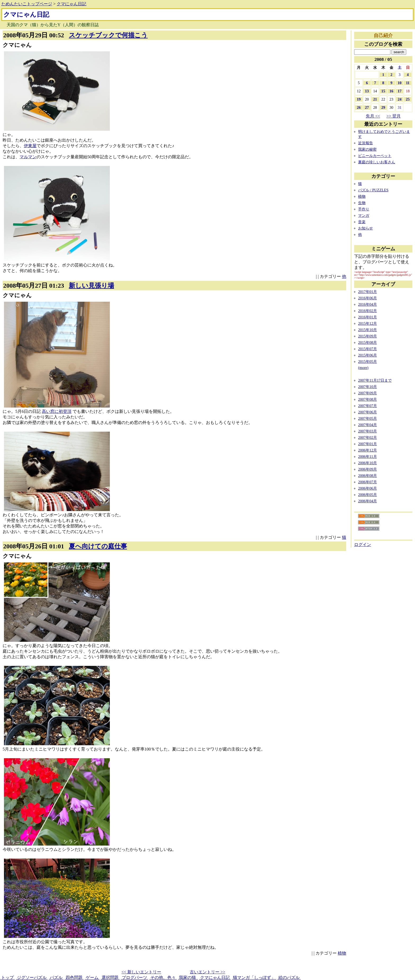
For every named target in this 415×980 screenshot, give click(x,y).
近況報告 (366, 143)
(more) (363, 368)
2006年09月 (367, 469)
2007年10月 (367, 387)
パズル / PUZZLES (373, 190)
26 (359, 107)
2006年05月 (367, 495)
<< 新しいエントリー (141, 972)
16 (391, 91)
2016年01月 (367, 317)
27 (367, 107)
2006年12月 (367, 450)
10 (399, 83)
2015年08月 (367, 342)
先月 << (373, 116)
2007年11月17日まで (375, 380)
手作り (364, 209)
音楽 (362, 222)
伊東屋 (30, 146)
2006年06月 (367, 488)
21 (375, 99)
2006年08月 (367, 476)
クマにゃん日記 (71, 4)
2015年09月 (367, 336)
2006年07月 (367, 482)
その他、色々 (163, 977)
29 (383, 107)
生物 (362, 203)
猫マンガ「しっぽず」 (254, 977)
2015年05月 (367, 362)
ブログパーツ (134, 977)
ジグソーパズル (32, 977)
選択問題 (110, 977)
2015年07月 (367, 349)
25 (408, 99)
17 (399, 91)
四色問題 (74, 977)
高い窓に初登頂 (57, 411)
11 (408, 83)
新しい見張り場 (91, 286)
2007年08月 (367, 399)
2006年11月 (367, 457)
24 (399, 99)
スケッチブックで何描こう (108, 35)
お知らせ (366, 228)
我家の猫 (188, 977)
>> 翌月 (394, 116)
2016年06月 (367, 298)
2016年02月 (367, 311)
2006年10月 (367, 463)
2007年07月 (367, 406)
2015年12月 (367, 323)
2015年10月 (367, 330)
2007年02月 (367, 437)
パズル (56, 977)
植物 (342, 953)
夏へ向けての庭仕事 (98, 546)
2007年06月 (367, 412)
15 (383, 91)
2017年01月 (367, 292)
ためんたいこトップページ (27, 4)
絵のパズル (289, 977)
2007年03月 (367, 431)
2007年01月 (367, 444)
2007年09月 (367, 393)
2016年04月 (367, 304)
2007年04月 (367, 425)
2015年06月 (367, 355)
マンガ (364, 215)
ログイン (363, 545)
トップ (7, 977)
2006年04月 (367, 501)
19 (359, 99)
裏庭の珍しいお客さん (377, 162)
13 (367, 91)
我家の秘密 (367, 149)
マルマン (28, 157)
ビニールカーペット (375, 156)
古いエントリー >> (207, 972)
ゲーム (92, 977)
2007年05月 (367, 418)
